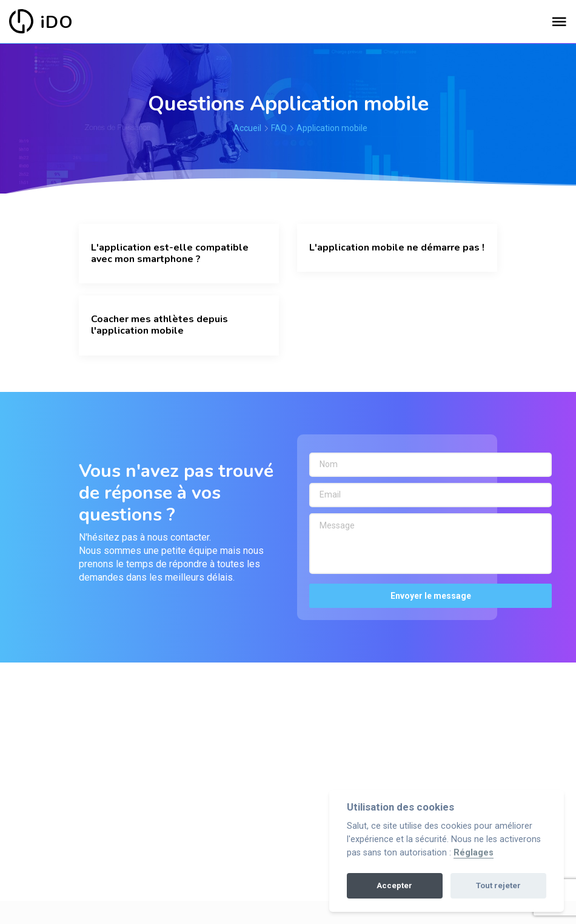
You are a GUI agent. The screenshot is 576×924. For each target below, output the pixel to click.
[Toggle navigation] (559, 22)
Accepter (394, 885)
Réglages (474, 853)
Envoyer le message (431, 596)
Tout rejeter (498, 885)
